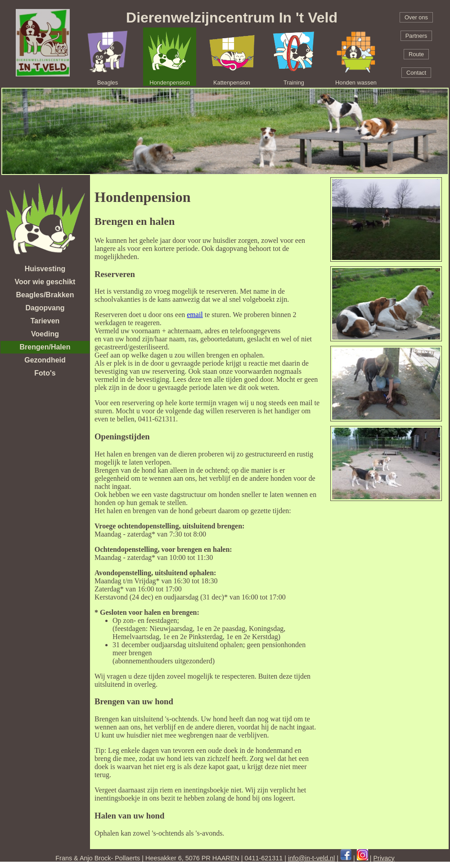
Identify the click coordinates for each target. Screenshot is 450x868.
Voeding (45, 334)
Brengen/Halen (45, 347)
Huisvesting (45, 269)
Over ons (416, 17)
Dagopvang (45, 308)
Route (416, 54)
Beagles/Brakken (45, 295)
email (195, 315)
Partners (416, 36)
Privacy (384, 858)
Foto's (45, 373)
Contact (416, 73)
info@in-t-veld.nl (311, 858)
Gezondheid (45, 360)
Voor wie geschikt (45, 282)
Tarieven (45, 321)
